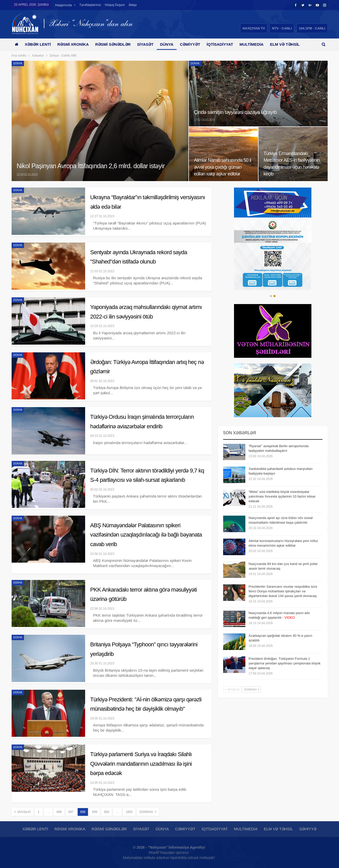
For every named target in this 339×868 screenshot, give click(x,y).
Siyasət (149, 44)
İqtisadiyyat (226, 44)
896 (59, 812)
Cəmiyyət (196, 44)
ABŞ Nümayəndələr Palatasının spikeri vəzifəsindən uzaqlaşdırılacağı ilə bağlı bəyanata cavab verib (146, 535)
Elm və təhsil (278, 829)
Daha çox (289, 44)
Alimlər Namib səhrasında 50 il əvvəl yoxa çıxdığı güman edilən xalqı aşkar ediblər (222, 167)
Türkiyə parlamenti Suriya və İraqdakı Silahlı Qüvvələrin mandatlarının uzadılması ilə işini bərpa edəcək (141, 764)
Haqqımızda (64, 5)
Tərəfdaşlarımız (90, 5)
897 (71, 812)
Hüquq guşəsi (115, 5)
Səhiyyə (308, 829)
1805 (129, 812)
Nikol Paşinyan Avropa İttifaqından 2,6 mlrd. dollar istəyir (95, 166)
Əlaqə (133, 5)
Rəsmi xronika (75, 44)
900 (107, 812)
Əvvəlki (22, 812)
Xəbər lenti (39, 44)
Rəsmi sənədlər (116, 44)
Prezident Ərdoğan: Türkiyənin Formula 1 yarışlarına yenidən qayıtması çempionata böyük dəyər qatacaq (285, 663)
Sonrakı (148, 812)
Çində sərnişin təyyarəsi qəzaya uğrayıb (238, 112)
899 (95, 812)
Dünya (171, 44)
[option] (273, 255)
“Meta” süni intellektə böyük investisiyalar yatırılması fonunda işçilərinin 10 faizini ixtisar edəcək (282, 496)
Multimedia (259, 44)
